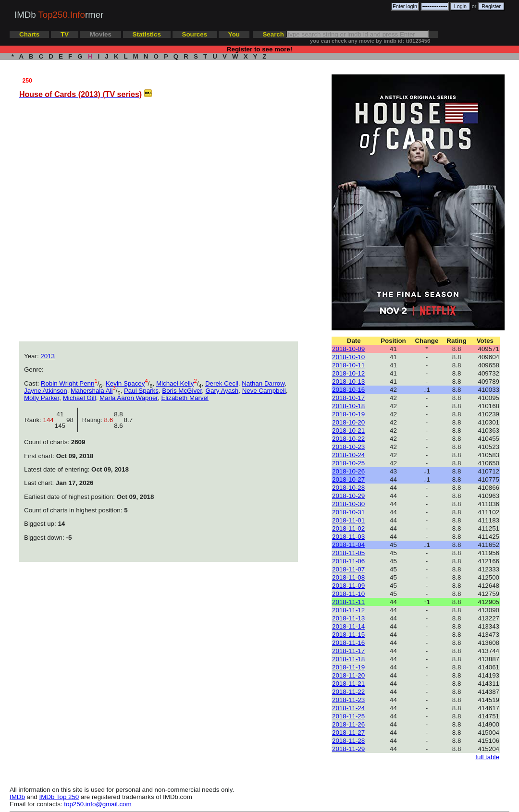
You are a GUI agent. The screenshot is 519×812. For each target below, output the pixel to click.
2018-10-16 (348, 390)
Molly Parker (42, 398)
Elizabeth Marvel (185, 398)
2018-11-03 (348, 537)
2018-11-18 (348, 659)
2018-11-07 (348, 569)
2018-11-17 (348, 651)
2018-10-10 (348, 357)
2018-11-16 (348, 643)
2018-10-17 (348, 398)
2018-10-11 (348, 365)
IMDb (17, 797)
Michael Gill (80, 398)
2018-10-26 (348, 471)
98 (72, 420)
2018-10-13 (348, 382)
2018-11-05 (348, 553)
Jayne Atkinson (46, 391)
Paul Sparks (141, 391)
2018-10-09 (348, 349)
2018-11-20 (348, 675)
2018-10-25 (348, 463)
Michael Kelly (175, 383)
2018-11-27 (348, 733)
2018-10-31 (348, 512)
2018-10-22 (348, 439)
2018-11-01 (348, 520)
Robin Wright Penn (68, 383)
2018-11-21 (348, 684)
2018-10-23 (348, 447)
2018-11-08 (348, 577)
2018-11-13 (348, 618)
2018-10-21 (348, 430)
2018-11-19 (348, 667)
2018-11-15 (348, 635)
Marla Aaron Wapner (129, 398)
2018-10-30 (348, 504)
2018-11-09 (348, 586)
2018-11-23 (348, 700)
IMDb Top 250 (59, 797)
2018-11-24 (348, 708)
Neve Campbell (264, 391)
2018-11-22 (348, 692)
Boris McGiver (182, 391)
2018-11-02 (348, 528)
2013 (48, 356)
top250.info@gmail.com (98, 804)
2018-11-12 (348, 610)
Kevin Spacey (125, 383)
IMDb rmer (59, 15)
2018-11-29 (348, 749)
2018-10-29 (348, 496)
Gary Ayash (222, 391)
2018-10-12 (348, 373)
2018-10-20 (348, 422)
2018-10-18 (348, 406)
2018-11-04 (348, 545)
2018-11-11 (348, 602)
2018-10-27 (348, 479)
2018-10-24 (348, 455)
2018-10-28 (348, 488)
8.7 (129, 420)
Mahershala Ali (92, 391)
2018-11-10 (348, 594)
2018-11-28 (348, 741)
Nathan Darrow (263, 383)
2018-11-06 (348, 561)
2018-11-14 (348, 626)
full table (487, 757)
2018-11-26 (348, 724)
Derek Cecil (222, 383)
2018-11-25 (348, 716)
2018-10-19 (348, 414)
